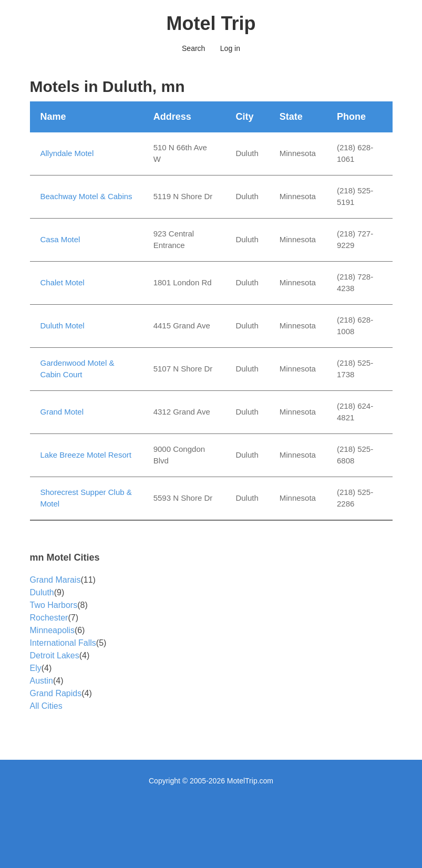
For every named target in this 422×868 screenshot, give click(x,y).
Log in (230, 48)
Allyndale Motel (67, 153)
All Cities (46, 706)
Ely (36, 668)
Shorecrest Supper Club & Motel (86, 498)
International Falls (63, 643)
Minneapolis (52, 630)
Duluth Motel (63, 325)
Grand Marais (55, 580)
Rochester (49, 618)
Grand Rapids (56, 693)
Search (193, 48)
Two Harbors (54, 605)
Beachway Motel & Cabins (86, 196)
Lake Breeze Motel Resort (86, 455)
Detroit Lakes (55, 655)
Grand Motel (62, 412)
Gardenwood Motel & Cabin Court (78, 369)
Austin (42, 681)
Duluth (42, 592)
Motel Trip (211, 23)
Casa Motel (60, 239)
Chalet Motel (63, 282)
